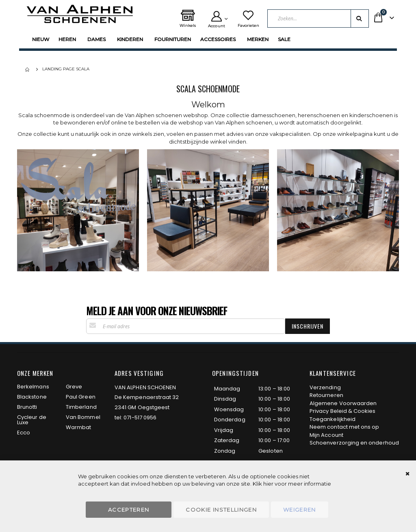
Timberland (81, 407)
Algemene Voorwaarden (343, 403)
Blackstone (32, 397)
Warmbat (78, 427)
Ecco (24, 433)
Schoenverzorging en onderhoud (354, 443)
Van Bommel (83, 417)
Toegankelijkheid (333, 419)
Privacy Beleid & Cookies (343, 411)
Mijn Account (326, 435)
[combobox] (320, 19)
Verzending (325, 387)
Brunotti (27, 407)
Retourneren (326, 395)
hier (268, 484)
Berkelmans (33, 387)
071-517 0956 (140, 418)
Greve (74, 387)
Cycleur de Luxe (32, 420)
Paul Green (81, 397)
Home (28, 70)
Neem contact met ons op (344, 427)
